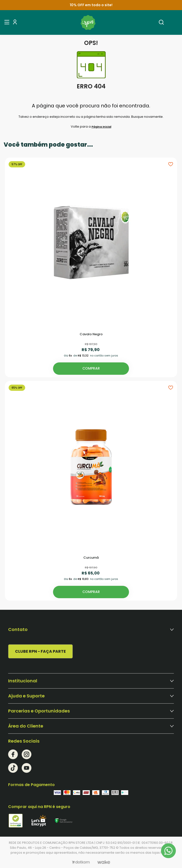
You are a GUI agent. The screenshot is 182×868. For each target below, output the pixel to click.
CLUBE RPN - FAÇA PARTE (40, 651)
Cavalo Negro (91, 334)
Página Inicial (101, 127)
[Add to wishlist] (171, 164)
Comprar (91, 368)
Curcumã (91, 558)
